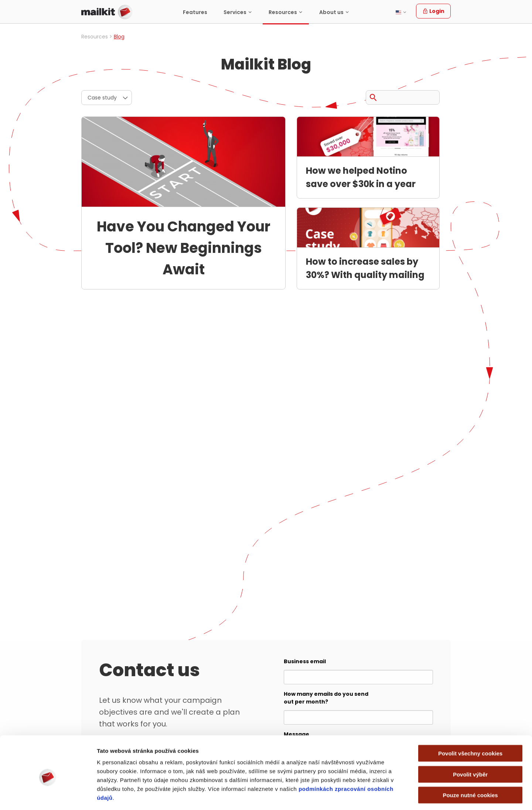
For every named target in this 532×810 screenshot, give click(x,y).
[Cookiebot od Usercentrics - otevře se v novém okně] (48, 796)
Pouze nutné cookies (470, 763)
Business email (305, 661)
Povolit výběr (470, 742)
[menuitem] (195, 12)
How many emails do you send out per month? (326, 698)
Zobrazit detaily (399, 795)
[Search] (373, 96)
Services (235, 12)
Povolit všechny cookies (470, 721)
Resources (283, 12)
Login (433, 11)
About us (331, 12)
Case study (102, 98)
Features (195, 12)
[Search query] (403, 97)
